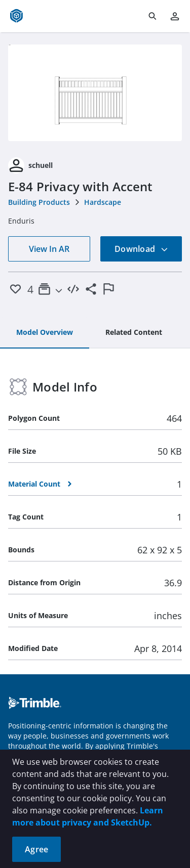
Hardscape (103, 202)
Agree (36, 849)
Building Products (39, 202)
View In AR (49, 249)
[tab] (45, 333)
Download (141, 249)
